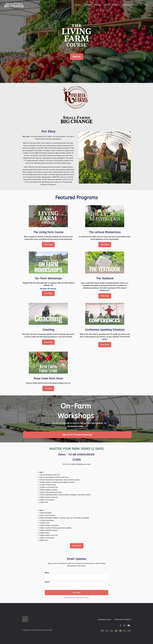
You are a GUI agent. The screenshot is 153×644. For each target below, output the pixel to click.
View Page (48, 245)
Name (47, 573)
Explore (76, 57)
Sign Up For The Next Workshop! (77, 435)
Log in (147, 5)
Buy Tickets (77, 546)
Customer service (104, 619)
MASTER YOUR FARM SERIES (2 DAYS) (77, 449)
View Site (48, 388)
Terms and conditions (123, 619)
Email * (47, 582)
